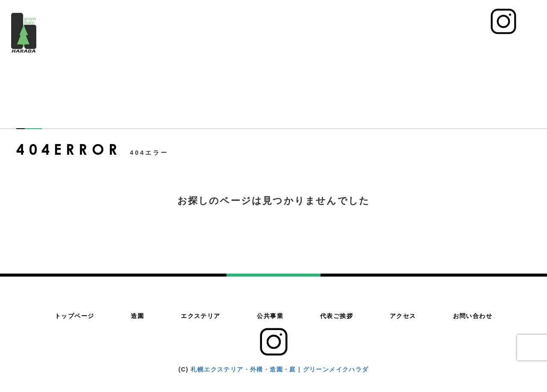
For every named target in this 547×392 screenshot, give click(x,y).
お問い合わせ (510, 47)
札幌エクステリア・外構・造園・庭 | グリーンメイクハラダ (279, 369)
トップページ (245, 47)
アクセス (462, 47)
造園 (286, 47)
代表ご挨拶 (419, 47)
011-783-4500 (446, 26)
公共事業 (374, 47)
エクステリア (327, 47)
